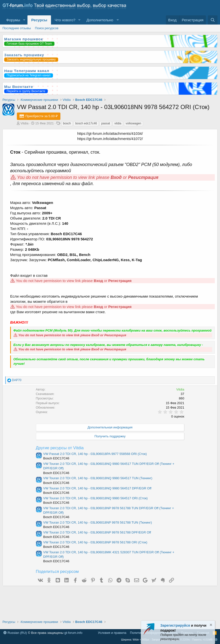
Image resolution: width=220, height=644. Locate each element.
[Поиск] (213, 20)
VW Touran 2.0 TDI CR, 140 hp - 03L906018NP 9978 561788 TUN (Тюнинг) (98, 522)
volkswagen (134, 123)
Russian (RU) (15, 633)
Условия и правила (112, 633)
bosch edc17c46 (86, 123)
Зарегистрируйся (175, 625)
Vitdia (24, 123)
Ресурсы (39, 20)
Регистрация (143, 177)
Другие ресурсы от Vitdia (60, 448)
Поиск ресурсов (47, 28)
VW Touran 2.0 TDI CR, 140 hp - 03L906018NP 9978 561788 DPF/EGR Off (97, 532)
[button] (24, 20)
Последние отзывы (17, 28)
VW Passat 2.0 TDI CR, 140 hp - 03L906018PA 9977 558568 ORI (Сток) (95, 454)
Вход (116, 177)
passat (106, 123)
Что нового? (65, 20)
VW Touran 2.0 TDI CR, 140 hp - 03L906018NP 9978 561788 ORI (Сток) (95, 542)
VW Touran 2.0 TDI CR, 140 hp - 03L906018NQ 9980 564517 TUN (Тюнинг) (98, 478)
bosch (67, 123)
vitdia (118, 123)
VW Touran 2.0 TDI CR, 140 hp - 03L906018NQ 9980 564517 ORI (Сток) (96, 498)
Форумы (13, 20)
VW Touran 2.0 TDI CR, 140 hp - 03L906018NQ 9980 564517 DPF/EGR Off (97, 488)
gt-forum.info (73, 633)
